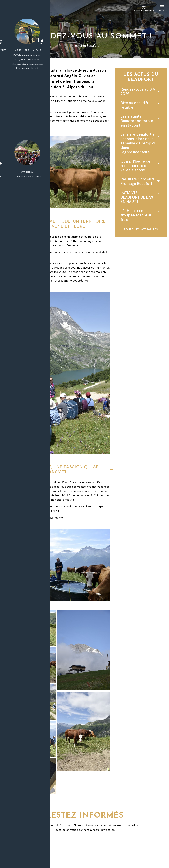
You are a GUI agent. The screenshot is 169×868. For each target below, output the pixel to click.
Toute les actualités (141, 230)
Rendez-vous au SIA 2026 (138, 91)
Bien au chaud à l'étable (134, 105)
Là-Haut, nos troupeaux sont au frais (137, 215)
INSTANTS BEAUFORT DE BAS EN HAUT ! (137, 197)
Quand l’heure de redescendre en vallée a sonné (136, 166)
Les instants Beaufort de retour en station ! (137, 121)
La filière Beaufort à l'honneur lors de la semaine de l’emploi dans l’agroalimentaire (138, 143)
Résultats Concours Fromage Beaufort (138, 181)
